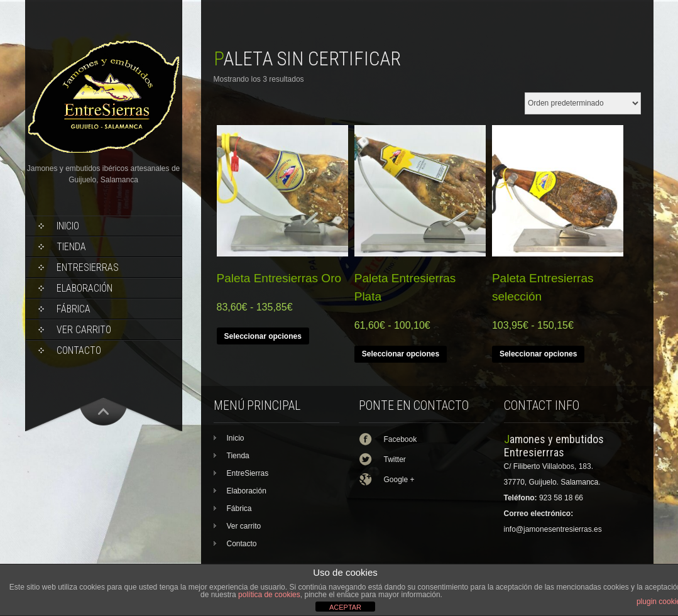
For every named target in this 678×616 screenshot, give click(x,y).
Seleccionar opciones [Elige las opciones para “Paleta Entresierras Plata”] (401, 354)
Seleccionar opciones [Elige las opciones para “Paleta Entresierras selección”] (538, 354)
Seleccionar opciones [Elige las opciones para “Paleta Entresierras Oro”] (263, 336)
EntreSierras (88, 267)
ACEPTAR (345, 607)
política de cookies (269, 595)
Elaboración (85, 288)
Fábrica (74, 309)
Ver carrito (84, 330)
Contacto (79, 350)
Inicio (68, 226)
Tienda (71, 247)
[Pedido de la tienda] (583, 103)
